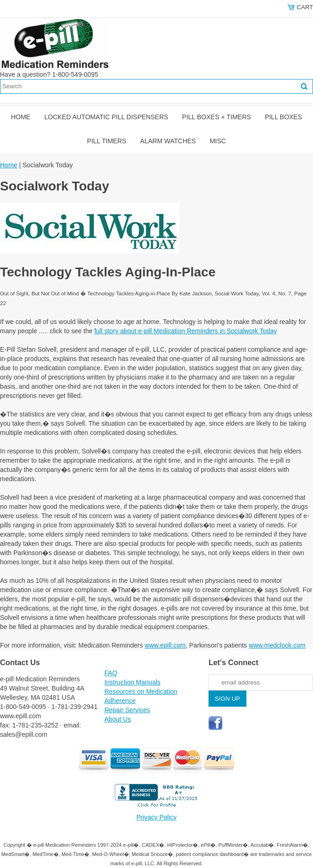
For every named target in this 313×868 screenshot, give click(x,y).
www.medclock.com (277, 645)
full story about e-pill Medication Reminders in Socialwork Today (186, 331)
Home (21, 117)
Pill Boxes (283, 117)
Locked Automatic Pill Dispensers (106, 117)
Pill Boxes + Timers (217, 117)
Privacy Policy (156, 817)
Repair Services (127, 710)
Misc (218, 141)
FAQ (111, 673)
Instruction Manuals (132, 682)
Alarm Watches (168, 141)
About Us (118, 719)
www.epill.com (165, 645)
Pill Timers (107, 141)
